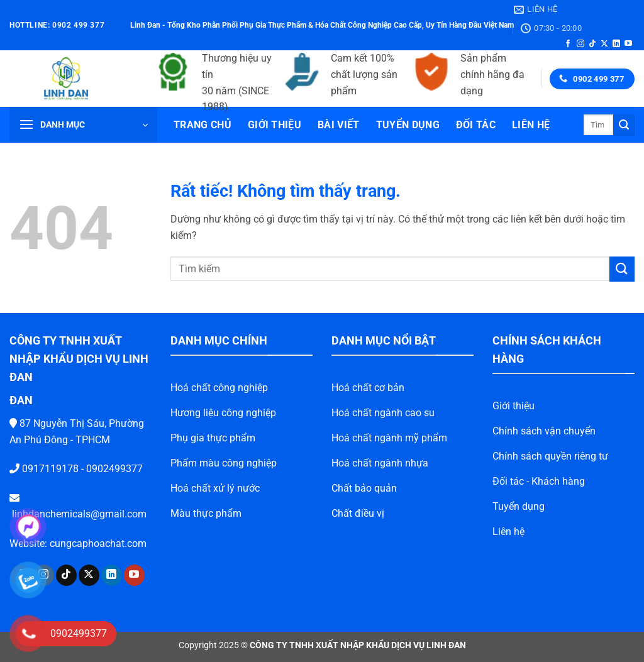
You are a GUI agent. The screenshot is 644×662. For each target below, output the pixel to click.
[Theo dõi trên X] (604, 44)
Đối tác (476, 125)
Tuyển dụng (408, 125)
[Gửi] (624, 125)
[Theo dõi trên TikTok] (592, 44)
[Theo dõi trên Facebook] (568, 44)
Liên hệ (531, 125)
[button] (83, 125)
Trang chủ (203, 125)
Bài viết (339, 125)
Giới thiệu (275, 125)
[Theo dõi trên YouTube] (628, 44)
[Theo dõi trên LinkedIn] (616, 44)
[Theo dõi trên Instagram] (580, 44)
